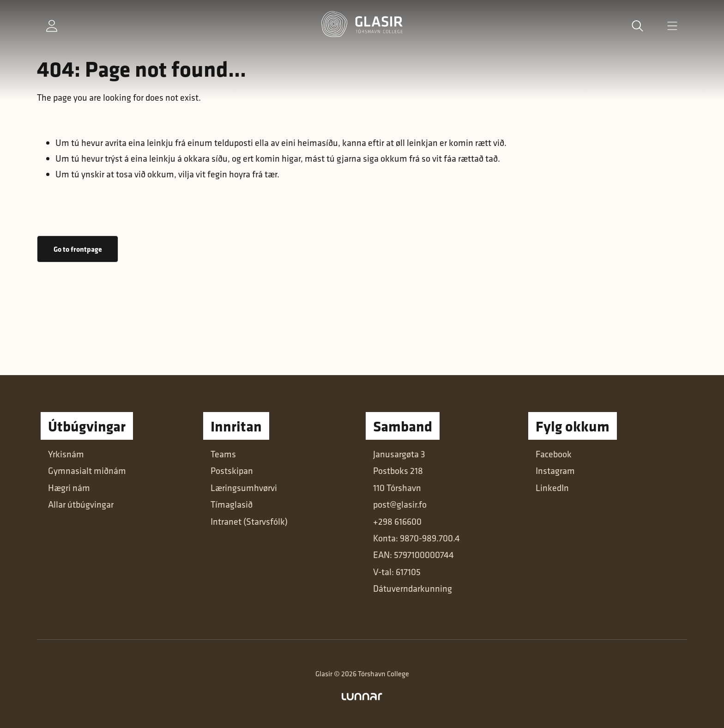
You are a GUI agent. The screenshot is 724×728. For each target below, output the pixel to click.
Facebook (554, 454)
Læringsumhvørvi (244, 488)
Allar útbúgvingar (81, 504)
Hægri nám (69, 488)
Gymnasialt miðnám (87, 470)
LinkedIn (552, 488)
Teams (223, 454)
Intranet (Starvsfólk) (249, 521)
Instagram (555, 470)
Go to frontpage (78, 249)
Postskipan (232, 470)
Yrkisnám (66, 454)
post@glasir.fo (400, 504)
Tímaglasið (232, 504)
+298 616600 (397, 521)
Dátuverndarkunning (413, 588)
